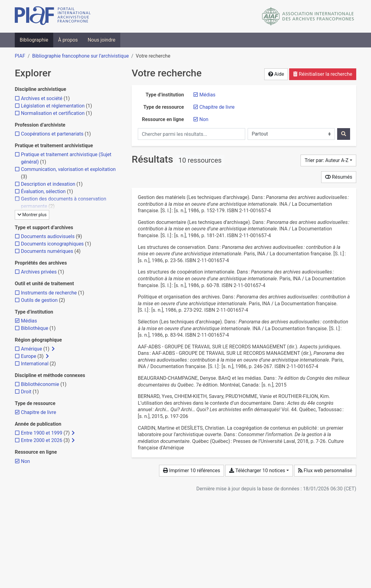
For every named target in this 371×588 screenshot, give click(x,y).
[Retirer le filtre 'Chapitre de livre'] (217, 107)
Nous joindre (102, 40)
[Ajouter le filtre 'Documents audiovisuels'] (48, 236)
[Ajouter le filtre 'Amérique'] (32, 349)
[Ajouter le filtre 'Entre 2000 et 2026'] (42, 440)
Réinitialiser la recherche (323, 74)
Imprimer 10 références (192, 470)
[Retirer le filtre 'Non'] (204, 119)
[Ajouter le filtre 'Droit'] (26, 392)
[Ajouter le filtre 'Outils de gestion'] (39, 300)
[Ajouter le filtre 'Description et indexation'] (48, 184)
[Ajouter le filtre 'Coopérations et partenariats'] (52, 134)
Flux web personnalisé (325, 470)
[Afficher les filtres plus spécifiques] (53, 349)
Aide (276, 74)
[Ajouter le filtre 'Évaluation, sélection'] (43, 191)
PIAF (20, 56)
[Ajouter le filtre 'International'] (35, 364)
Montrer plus (32, 215)
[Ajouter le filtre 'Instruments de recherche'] (49, 293)
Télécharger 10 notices (257, 470)
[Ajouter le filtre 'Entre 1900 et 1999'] (42, 433)
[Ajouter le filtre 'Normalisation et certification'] (53, 113)
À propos (68, 40)
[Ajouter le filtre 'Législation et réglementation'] (53, 106)
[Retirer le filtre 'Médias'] (207, 95)
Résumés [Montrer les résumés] (339, 177)
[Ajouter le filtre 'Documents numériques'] (47, 251)
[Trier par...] (328, 160)
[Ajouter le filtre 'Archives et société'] (42, 98)
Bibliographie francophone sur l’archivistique (80, 56)
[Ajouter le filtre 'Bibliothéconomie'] (40, 384)
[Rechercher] (344, 134)
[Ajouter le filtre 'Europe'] (29, 356)
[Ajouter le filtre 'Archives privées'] (39, 272)
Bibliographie (34, 40)
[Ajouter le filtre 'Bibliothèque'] (35, 328)
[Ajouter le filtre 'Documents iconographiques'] (52, 244)
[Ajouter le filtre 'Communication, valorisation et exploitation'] (68, 169)
